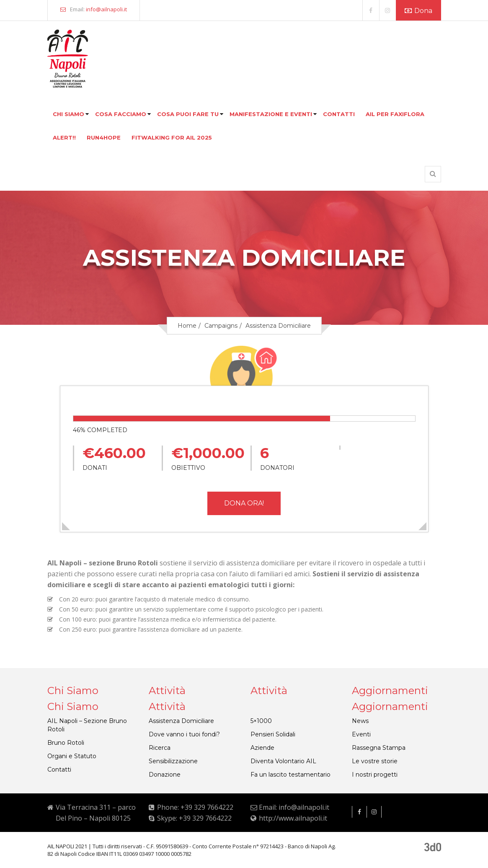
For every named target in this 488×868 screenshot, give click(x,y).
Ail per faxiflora (395, 114)
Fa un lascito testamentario (290, 775)
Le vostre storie (375, 761)
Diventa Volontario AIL (283, 761)
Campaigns (221, 326)
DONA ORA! (244, 503)
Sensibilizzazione (173, 761)
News (360, 721)
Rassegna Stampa (379, 748)
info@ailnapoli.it (106, 9)
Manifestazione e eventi (271, 114)
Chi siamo (68, 114)
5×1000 (261, 721)
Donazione (165, 775)
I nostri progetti (375, 775)
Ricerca (160, 748)
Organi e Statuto (72, 756)
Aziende (262, 748)
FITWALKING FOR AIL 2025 (172, 137)
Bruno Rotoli (66, 743)
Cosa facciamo (121, 114)
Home (187, 326)
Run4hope (104, 137)
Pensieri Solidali (273, 734)
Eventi (361, 734)
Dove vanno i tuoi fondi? (184, 734)
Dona (418, 11)
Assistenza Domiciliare (181, 721)
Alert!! (64, 137)
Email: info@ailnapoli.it (294, 807)
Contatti (339, 114)
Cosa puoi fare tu (188, 114)
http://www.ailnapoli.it (293, 818)
